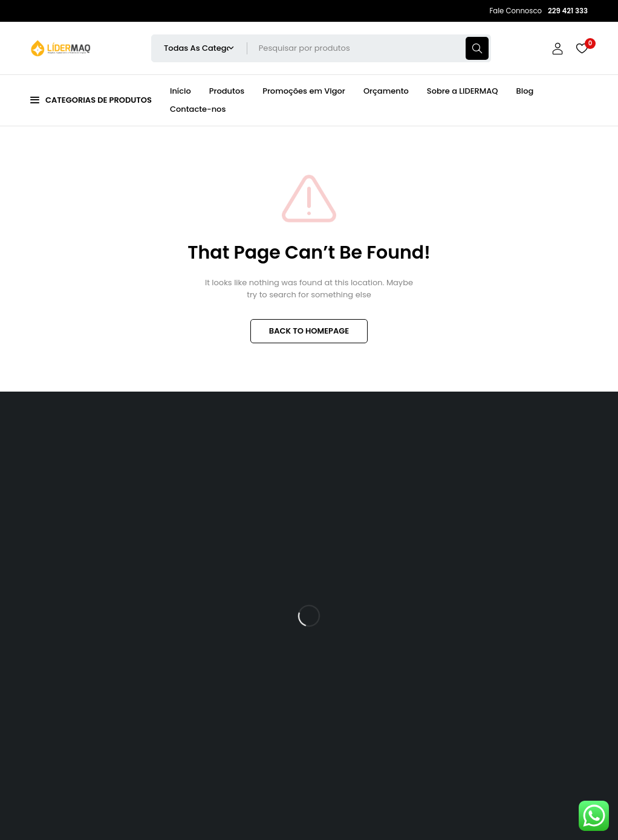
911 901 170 (128, 741)
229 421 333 (61, 741)
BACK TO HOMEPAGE (309, 331)
